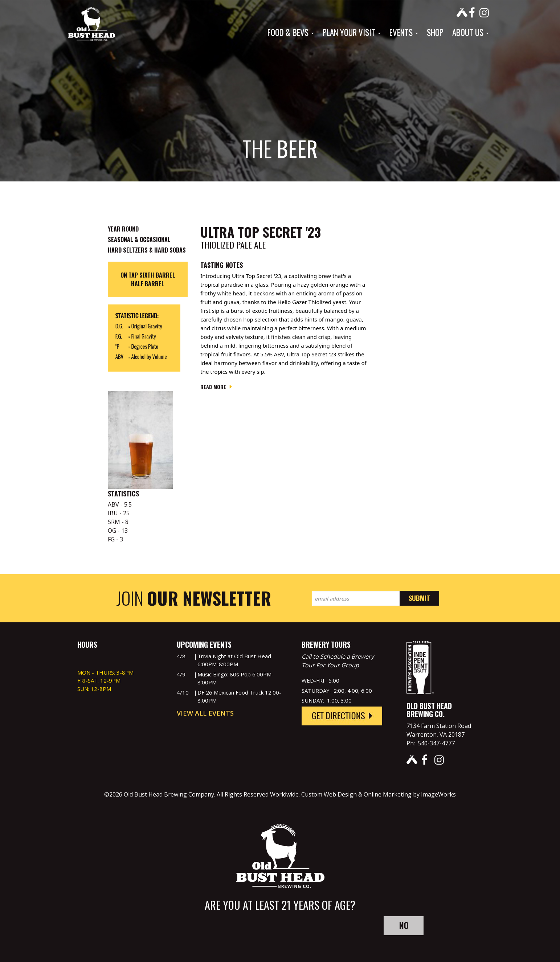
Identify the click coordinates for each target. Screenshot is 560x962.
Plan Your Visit (352, 32)
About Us (471, 32)
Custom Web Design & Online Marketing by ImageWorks (379, 794)
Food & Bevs (291, 32)
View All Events (205, 713)
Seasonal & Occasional (139, 240)
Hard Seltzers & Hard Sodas (147, 250)
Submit (419, 598)
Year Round (123, 229)
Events (404, 32)
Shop (435, 32)
